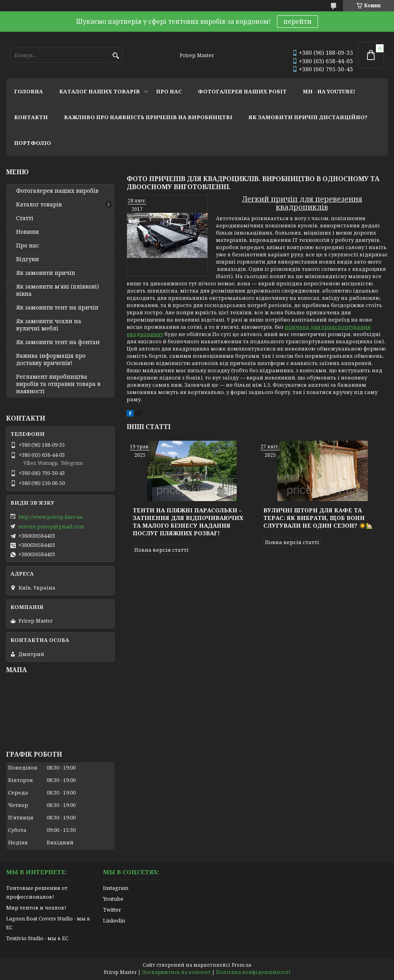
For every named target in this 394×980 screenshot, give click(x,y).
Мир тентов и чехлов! (36, 908)
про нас (169, 91)
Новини (28, 232)
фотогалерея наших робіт (242, 91)
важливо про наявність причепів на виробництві (148, 117)
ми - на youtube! (329, 91)
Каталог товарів (39, 204)
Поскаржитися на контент (176, 972)
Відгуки (28, 259)
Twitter (112, 910)
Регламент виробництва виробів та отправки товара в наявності (58, 384)
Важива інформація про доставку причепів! (51, 359)
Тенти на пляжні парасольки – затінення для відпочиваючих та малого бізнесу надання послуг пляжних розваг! (188, 522)
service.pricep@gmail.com (51, 526)
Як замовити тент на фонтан (58, 342)
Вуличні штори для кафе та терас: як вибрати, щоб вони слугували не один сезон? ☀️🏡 (318, 518)
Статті (25, 218)
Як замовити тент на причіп (57, 307)
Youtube (113, 899)
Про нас (28, 246)
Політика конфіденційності (253, 972)
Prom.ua (241, 965)
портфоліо (33, 143)
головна (29, 91)
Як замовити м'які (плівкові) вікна (57, 290)
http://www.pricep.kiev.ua (50, 517)
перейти (298, 21)
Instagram (116, 888)
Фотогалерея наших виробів (57, 191)
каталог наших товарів (100, 91)
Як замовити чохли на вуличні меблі (49, 325)
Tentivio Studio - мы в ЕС (37, 938)
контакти (31, 117)
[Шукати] (116, 56)
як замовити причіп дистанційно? (308, 117)
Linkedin (114, 920)
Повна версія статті (161, 550)
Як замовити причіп (46, 273)
